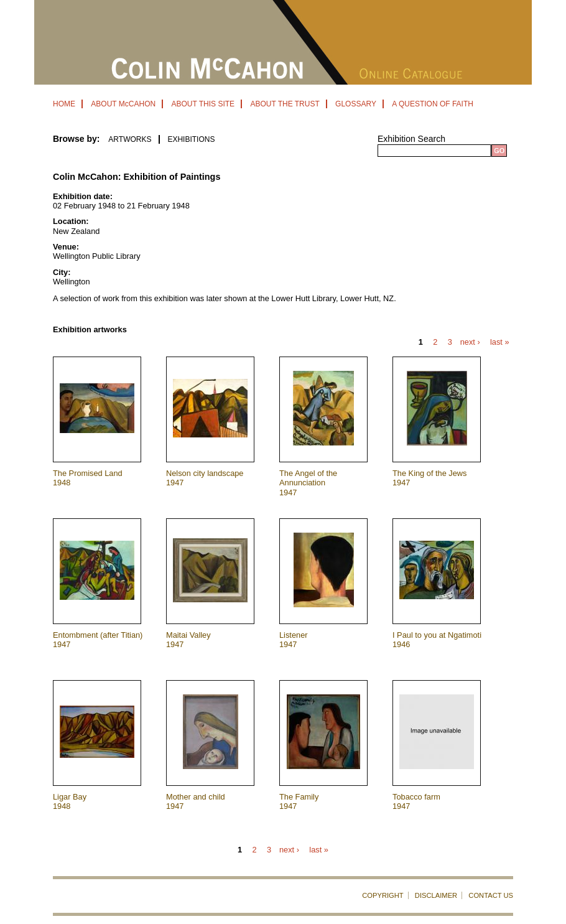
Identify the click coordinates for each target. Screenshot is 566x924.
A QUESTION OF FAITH (433, 104)
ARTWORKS (130, 139)
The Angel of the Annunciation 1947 (308, 483)
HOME (64, 104)
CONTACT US (491, 895)
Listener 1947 (294, 640)
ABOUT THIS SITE (203, 104)
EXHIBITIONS (191, 139)
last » (500, 343)
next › (470, 343)
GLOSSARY (356, 104)
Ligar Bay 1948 (70, 801)
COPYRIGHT (383, 895)
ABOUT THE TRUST (285, 104)
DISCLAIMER (436, 895)
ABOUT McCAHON (123, 104)
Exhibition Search (411, 139)
